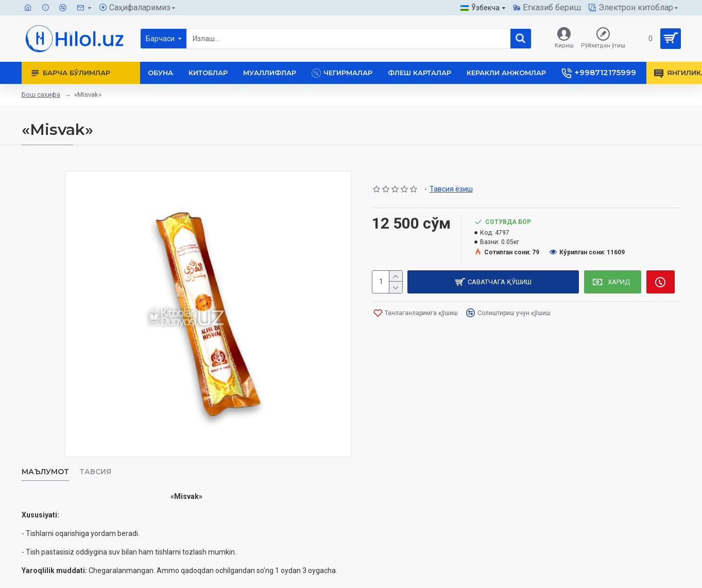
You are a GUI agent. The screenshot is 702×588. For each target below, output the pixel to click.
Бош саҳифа (41, 94)
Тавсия (95, 472)
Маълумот (45, 472)
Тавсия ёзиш (451, 189)
